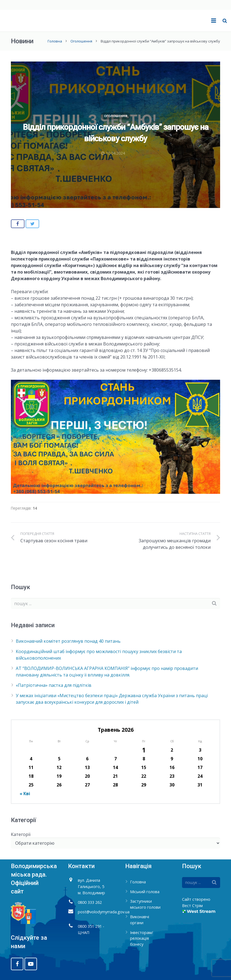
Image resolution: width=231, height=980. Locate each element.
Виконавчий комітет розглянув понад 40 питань (68, 641)
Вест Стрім (192, 906)
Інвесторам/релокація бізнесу (141, 938)
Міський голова (145, 892)
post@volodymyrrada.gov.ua (104, 912)
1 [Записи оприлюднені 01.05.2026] (144, 750)
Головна (55, 41)
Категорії (21, 834)
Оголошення (81, 41)
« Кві (25, 794)
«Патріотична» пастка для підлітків (54, 685)
